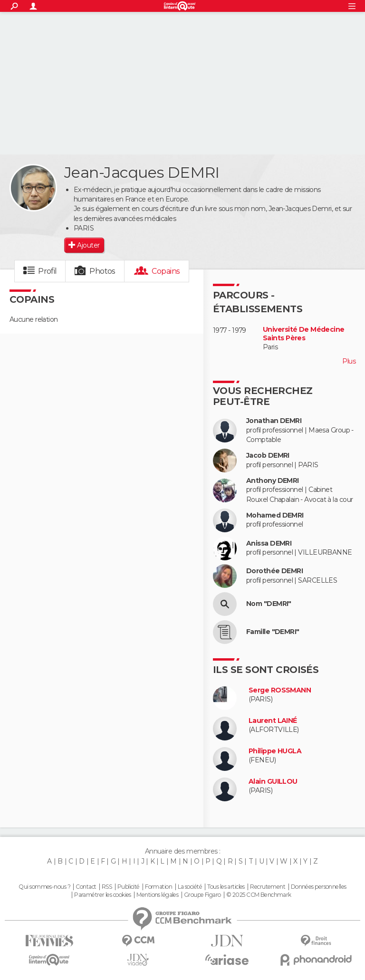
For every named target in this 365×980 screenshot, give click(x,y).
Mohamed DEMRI (275, 515)
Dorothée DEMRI (274, 571)
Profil (48, 271)
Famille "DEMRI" (273, 632)
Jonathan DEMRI (274, 421)
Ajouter (88, 245)
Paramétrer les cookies (103, 895)
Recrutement (268, 887)
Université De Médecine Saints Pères (304, 334)
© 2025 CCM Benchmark (259, 895)
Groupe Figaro (202, 895)
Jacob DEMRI (268, 456)
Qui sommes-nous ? (44, 887)
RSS (107, 887)
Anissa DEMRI (269, 543)
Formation (158, 887)
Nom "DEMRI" (269, 604)
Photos (102, 271)
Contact (86, 887)
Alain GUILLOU (273, 782)
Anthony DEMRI (273, 481)
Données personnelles (319, 887)
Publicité (129, 887)
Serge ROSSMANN (280, 690)
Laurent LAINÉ (273, 721)
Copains (166, 271)
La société (190, 887)
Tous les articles (226, 887)
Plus (349, 361)
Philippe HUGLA (275, 751)
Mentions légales (157, 895)
